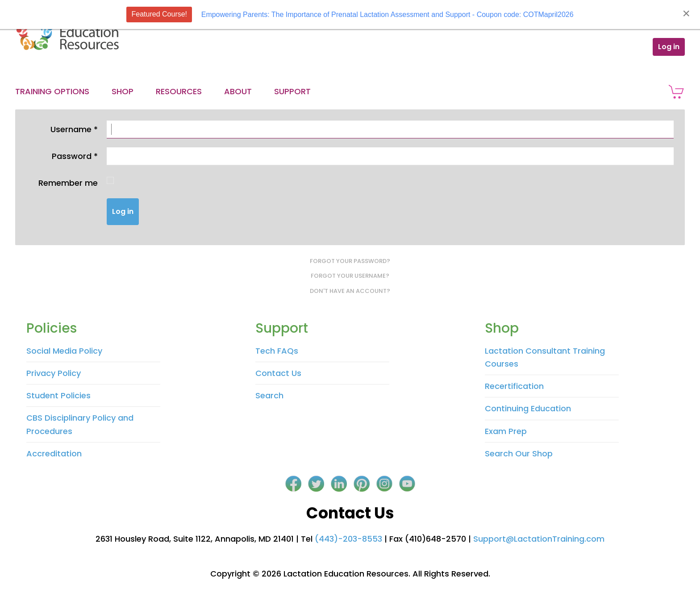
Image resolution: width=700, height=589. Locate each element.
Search (269, 395)
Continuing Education (528, 408)
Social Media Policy (64, 351)
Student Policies (58, 395)
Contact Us (278, 373)
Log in (669, 47)
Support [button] (292, 91)
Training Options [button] (52, 91)
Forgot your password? (350, 261)
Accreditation (54, 453)
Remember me (68, 183)
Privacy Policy (54, 373)
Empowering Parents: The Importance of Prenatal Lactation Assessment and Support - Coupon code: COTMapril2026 (387, 15)
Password (75, 156)
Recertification (514, 386)
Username (74, 129)
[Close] (686, 13)
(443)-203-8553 (348, 539)
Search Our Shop (519, 453)
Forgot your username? (350, 276)
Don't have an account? (350, 291)
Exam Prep (506, 431)
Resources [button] (179, 91)
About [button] (238, 91)
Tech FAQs (277, 351)
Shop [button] (123, 91)
